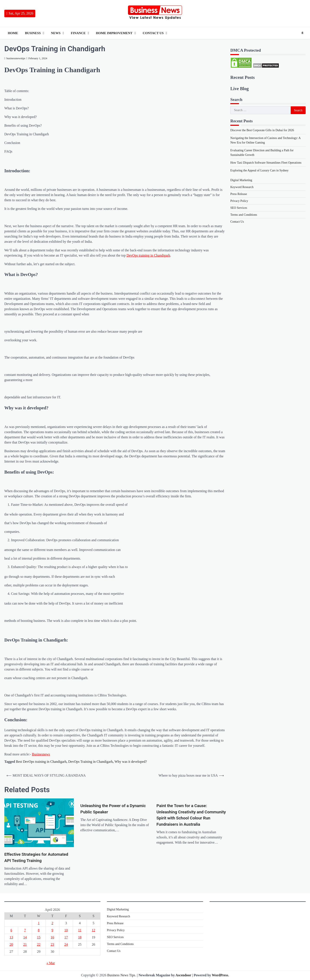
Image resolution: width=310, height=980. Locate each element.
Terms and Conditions (244, 215)
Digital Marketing (241, 180)
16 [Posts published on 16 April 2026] (52, 937)
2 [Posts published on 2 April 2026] (52, 923)
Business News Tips (121, 975)
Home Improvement (114, 33)
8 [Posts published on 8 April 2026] (39, 930)
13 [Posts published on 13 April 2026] (11, 937)
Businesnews (41, 754)
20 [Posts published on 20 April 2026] (11, 944)
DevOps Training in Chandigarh (90, 762)
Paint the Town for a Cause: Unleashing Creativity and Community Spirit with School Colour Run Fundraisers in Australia (191, 815)
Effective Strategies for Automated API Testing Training (36, 857)
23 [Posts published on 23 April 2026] (52, 944)
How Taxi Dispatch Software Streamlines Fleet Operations (266, 163)
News (56, 33)
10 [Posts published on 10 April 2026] (66, 930)
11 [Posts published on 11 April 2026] (80, 930)
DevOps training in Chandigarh (148, 255)
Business (33, 33)
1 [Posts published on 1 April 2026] (39, 923)
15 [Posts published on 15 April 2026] (39, 937)
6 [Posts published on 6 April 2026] (11, 930)
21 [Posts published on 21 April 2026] (25, 944)
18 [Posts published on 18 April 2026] (80, 937)
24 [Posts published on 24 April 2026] (66, 944)
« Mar (51, 963)
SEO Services (239, 208)
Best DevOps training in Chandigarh (41, 762)
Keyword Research (242, 187)
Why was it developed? (131, 762)
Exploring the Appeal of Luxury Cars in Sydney (259, 170)
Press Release (239, 194)
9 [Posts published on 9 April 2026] (52, 930)
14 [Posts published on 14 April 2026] (25, 937)
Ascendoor (183, 975)
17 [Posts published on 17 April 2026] (66, 937)
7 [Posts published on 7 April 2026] (25, 930)
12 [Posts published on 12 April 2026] (94, 930)
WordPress (220, 975)
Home (13, 33)
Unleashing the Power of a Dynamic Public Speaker (113, 809)
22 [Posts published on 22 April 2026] (39, 944)
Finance (78, 33)
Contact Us (153, 33)
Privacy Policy (239, 201)
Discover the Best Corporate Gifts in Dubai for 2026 (262, 130)
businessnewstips (15, 58)
